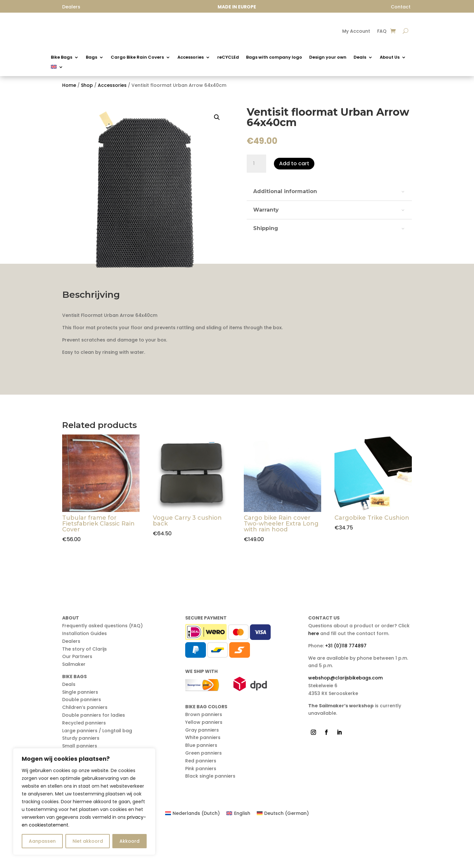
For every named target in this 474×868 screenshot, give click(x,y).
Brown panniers (204, 753)
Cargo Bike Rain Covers (137, 58)
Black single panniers (210, 814)
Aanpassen (42, 841)
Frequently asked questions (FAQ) (102, 664)
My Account (356, 32)
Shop (87, 88)
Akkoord (130, 841)
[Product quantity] (256, 167)
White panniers (203, 776)
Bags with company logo (274, 58)
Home (69, 88)
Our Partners (77, 695)
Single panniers (80, 730)
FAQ (382, 32)
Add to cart (294, 167)
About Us (390, 58)
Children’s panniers (85, 746)
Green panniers (203, 791)
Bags (91, 58)
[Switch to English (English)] (238, 851)
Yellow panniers (204, 760)
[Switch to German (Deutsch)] (283, 851)
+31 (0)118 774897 (346, 684)
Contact (401, 7)
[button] (217, 121)
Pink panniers (201, 806)
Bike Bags (62, 58)
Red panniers (201, 799)
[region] (84, 802)
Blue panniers (201, 783)
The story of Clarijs (85, 687)
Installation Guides (85, 672)
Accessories (191, 58)
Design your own (328, 58)
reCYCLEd (228, 58)
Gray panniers (202, 768)
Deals (360, 58)
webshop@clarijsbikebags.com (345, 716)
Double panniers (82, 738)
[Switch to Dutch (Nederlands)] (193, 851)
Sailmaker (74, 702)
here (314, 672)
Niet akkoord (88, 841)
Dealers (71, 679)
